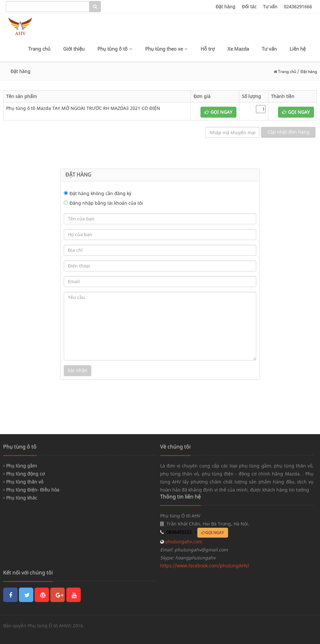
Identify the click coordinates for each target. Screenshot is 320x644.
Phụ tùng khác (20, 498)
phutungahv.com (183, 542)
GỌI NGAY (218, 112)
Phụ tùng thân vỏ (23, 482)
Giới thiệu (74, 49)
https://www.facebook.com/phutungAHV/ (205, 566)
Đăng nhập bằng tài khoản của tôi (106, 203)
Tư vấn (270, 7)
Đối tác (249, 7)
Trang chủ (39, 49)
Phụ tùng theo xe (166, 49)
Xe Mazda (238, 49)
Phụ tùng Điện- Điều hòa (31, 490)
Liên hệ (298, 49)
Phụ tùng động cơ (24, 474)
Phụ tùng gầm (20, 466)
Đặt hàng (226, 7)
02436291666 (298, 7)
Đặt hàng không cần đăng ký (100, 193)
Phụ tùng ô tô (115, 49)
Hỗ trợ (208, 49)
